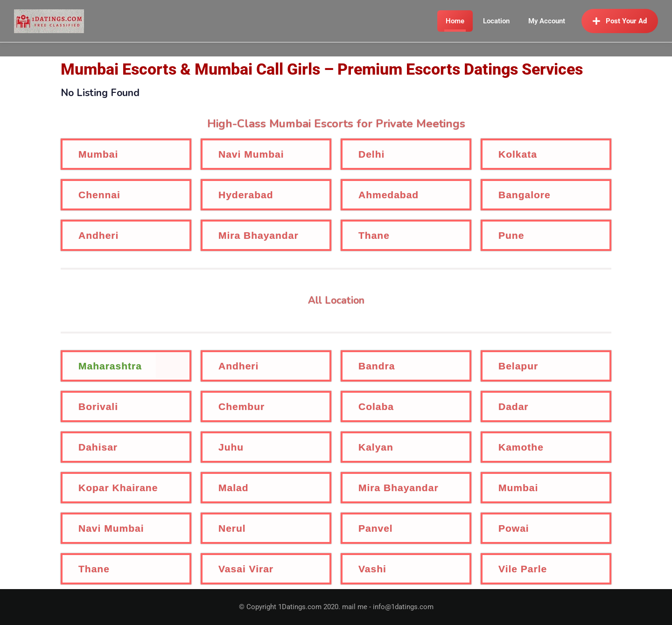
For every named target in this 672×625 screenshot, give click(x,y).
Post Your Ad (620, 21)
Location (496, 21)
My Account (547, 21)
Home (455, 21)
